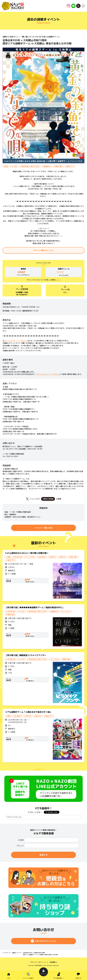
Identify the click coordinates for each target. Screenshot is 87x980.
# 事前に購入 (58, 166)
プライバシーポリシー (37, 962)
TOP (9, 978)
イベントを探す (28, 978)
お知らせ (78, 978)
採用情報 (53, 962)
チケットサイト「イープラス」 (16, 341)
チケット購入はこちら (43, 250)
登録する (43, 855)
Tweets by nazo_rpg (14, 817)
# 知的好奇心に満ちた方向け (30, 166)
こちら (58, 280)
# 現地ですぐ (70, 166)
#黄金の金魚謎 (48, 499)
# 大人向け (14, 166)
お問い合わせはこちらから (46, 941)
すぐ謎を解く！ (59, 978)
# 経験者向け (47, 166)
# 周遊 (6, 166)
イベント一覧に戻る (43, 528)
